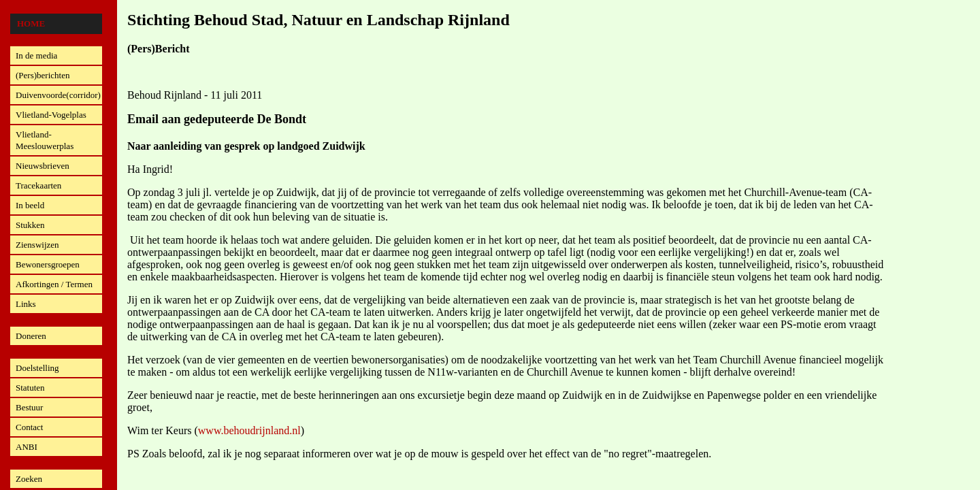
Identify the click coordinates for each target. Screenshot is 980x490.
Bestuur (29, 407)
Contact (29, 427)
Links (26, 304)
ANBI (27, 447)
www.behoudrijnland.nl (249, 430)
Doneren (31, 336)
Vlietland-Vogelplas (51, 115)
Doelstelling (37, 368)
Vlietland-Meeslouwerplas (45, 140)
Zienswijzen (37, 245)
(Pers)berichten (43, 75)
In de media (36, 55)
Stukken (30, 225)
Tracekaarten (38, 185)
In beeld (30, 205)
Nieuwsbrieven (43, 166)
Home (31, 23)
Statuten (30, 388)
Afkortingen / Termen (54, 284)
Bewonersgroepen (48, 264)
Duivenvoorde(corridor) (58, 95)
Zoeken (29, 479)
